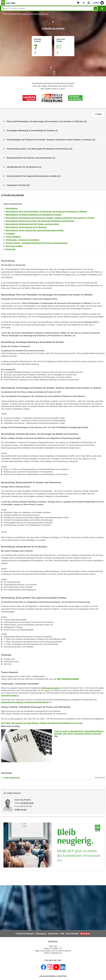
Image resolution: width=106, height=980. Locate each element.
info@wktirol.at (56, 953)
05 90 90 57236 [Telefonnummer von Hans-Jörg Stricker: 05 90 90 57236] (27, 803)
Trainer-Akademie (13, 237)
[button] (53, 122)
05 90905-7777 (56, 948)
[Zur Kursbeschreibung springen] (64, 46)
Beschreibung (12, 208)
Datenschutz (53, 934)
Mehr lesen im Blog (14, 246)
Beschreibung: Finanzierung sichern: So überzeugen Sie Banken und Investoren (40, 221)
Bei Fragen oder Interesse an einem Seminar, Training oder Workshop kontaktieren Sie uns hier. (42, 723)
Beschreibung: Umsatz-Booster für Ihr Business (26, 227)
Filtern (98, 114)
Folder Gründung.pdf (12, 778)
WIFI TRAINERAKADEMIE (68, 679)
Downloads (10, 249)
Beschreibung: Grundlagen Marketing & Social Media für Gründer (34, 215)
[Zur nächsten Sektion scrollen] (53, 72)
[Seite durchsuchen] (49, 8)
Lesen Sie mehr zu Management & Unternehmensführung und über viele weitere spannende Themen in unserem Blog (79, 734)
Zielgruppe (10, 234)
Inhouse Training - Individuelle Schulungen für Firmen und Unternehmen (37, 243)
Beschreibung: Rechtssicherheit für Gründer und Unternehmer (32, 224)
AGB (62, 934)
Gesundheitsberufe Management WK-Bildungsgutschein (26, 14)
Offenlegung (41, 934)
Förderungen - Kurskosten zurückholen (23, 240)
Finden (95, 8)
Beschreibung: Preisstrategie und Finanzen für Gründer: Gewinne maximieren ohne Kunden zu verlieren (50, 218)
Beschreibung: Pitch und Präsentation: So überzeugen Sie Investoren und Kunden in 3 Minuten (46, 212)
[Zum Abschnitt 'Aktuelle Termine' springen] (42, 46)
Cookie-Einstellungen (25, 934)
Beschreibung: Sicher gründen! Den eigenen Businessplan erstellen (35, 230)
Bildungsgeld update (51, 688)
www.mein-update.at (10, 696)
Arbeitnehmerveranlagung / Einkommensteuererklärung (25, 702)
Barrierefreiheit (72, 934)
